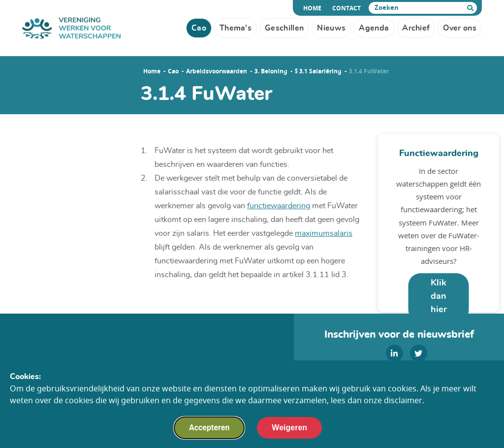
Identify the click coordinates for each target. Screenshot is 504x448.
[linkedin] (394, 353)
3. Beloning (271, 71)
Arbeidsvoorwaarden (217, 71)
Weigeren (289, 432)
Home (314, 8)
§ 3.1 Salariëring (318, 71)
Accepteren (209, 432)
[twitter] (419, 353)
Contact (346, 8)
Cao (173, 71)
